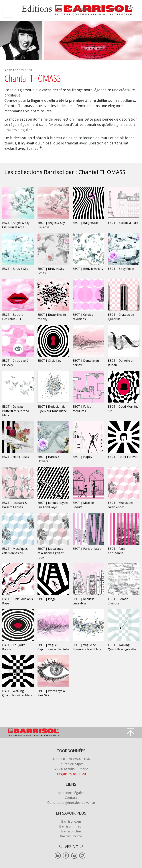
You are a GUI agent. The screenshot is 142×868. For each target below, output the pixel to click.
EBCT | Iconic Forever (123, 457)
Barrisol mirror (71, 826)
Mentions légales (71, 793)
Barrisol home (71, 836)
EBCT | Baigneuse (85, 223)
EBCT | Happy (82, 457)
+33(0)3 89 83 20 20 (71, 774)
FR (103, 9)
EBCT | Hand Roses (16, 457)
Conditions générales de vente (71, 803)
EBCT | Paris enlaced (87, 549)
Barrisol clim (71, 831)
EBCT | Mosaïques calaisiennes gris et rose (51, 553)
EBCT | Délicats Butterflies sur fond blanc (16, 411)
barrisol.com (84, 9)
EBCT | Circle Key (49, 361)
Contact (71, 798)
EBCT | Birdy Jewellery (88, 269)
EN (119, 9)
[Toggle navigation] (8, 14)
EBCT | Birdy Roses (121, 269)
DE (111, 9)
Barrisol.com (71, 821)
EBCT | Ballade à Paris (123, 223)
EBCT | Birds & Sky (15, 269)
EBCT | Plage (47, 599)
